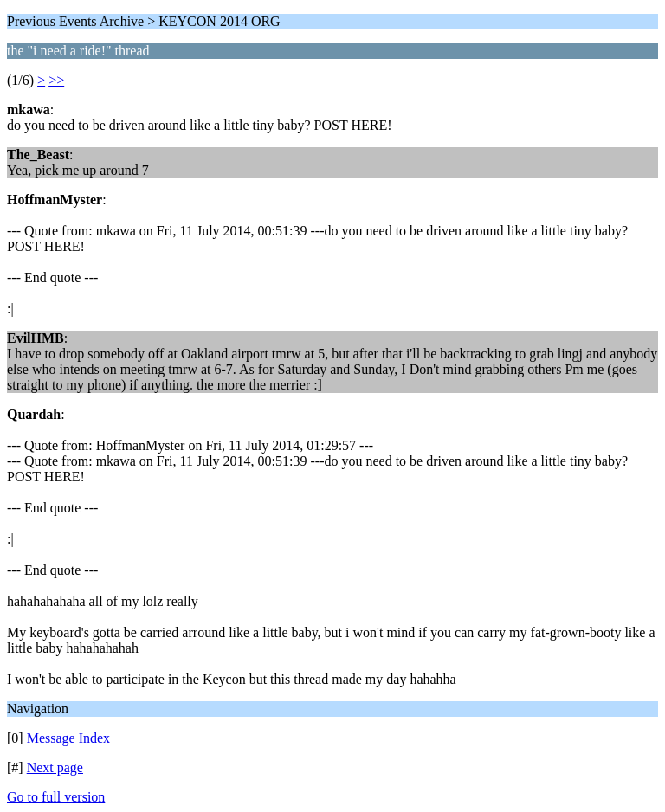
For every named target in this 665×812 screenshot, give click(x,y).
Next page (55, 767)
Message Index (68, 738)
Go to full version (56, 797)
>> (56, 80)
